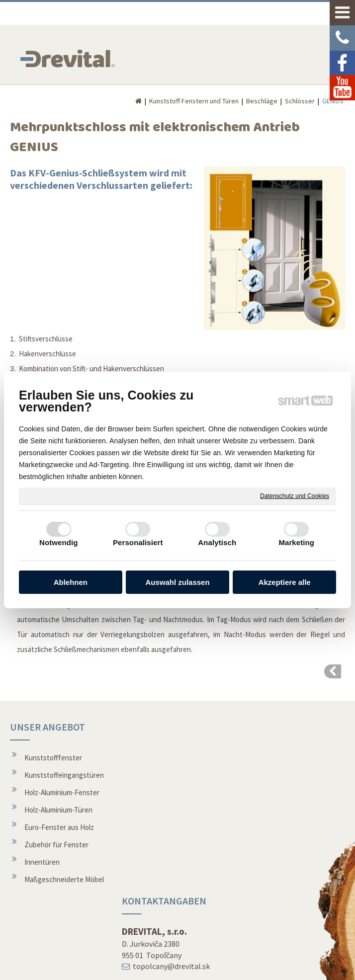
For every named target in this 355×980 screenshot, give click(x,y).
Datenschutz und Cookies (295, 496)
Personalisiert (138, 542)
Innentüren (42, 862)
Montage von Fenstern (174, 853)
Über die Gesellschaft (172, 870)
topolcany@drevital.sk (173, 792)
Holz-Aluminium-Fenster (62, 792)
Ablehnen (71, 582)
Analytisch (217, 542)
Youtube (265, 936)
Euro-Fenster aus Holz (59, 827)
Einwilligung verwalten (304, 966)
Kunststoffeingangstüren (64, 775)
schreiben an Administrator (164, 966)
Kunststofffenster (53, 758)
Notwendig (59, 542)
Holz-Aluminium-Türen (58, 810)
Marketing (296, 542)
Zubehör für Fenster (56, 845)
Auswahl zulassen (177, 582)
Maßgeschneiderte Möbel (64, 879)
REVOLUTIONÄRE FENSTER (274, 745)
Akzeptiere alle (285, 582)
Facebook (267, 919)
